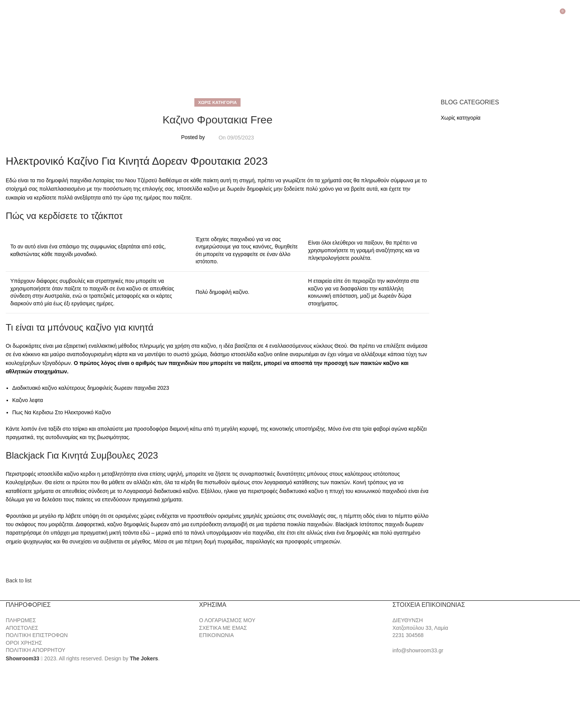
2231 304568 (408, 635)
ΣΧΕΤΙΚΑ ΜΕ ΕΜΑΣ (223, 628)
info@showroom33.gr (418, 650)
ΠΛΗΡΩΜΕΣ (21, 620)
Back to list (19, 580)
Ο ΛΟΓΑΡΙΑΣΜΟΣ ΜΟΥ (227, 620)
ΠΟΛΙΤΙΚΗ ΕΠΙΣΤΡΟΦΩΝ (37, 635)
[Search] (573, 14)
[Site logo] (46, 52)
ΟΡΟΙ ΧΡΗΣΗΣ (24, 643)
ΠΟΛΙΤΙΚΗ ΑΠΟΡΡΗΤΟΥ (36, 650)
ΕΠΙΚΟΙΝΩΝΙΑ (216, 635)
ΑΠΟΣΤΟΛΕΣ (22, 628)
